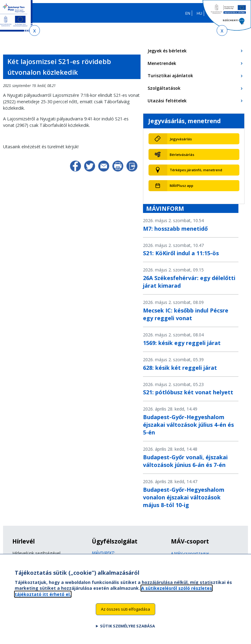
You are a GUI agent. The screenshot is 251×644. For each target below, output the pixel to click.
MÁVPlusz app (181, 186)
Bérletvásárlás (182, 155)
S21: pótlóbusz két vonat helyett (188, 392)
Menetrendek (162, 63)
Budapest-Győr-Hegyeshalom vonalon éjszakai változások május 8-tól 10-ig (184, 497)
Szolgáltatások (164, 88)
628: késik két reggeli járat (180, 368)
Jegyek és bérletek (167, 51)
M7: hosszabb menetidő (175, 229)
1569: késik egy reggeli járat (182, 343)
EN (188, 13)
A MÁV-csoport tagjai (190, 553)
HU (199, 13)
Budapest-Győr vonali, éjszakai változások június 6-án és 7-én (185, 461)
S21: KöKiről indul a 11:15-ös (181, 253)
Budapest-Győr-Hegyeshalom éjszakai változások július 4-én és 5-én (188, 425)
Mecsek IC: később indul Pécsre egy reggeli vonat (186, 314)
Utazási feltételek (167, 101)
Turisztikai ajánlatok (170, 76)
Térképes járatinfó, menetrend (196, 170)
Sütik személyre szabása (127, 629)
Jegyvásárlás (181, 139)
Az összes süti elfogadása (125, 612)
